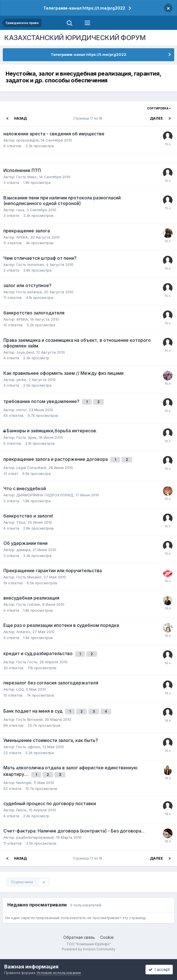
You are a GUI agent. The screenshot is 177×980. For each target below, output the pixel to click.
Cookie (107, 937)
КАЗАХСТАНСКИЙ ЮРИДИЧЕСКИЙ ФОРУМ (75, 38)
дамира (23, 550)
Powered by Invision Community (89, 949)
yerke (21, 380)
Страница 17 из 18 (88, 118)
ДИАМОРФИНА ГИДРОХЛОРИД (45, 495)
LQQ (20, 689)
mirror (21, 410)
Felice (21, 810)
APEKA (22, 237)
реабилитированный (35, 837)
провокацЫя (27, 140)
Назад (20, 118)
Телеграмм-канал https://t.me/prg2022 (84, 8)
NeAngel (24, 783)
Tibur (21, 522)
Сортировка (159, 108)
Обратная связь (79, 937)
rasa (20, 210)
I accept (159, 969)
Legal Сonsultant (31, 468)
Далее (156, 118)
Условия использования (59, 973)
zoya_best (25, 352)
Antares (23, 632)
